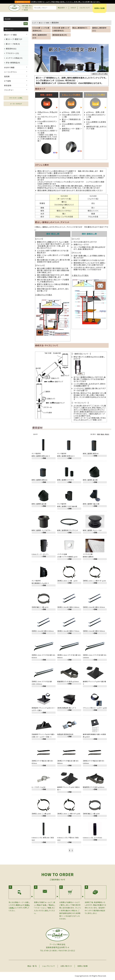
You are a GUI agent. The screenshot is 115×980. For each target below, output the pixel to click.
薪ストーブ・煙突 (10, 35)
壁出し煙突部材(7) (80, 28)
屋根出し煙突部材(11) (99, 29)
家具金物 (8, 85)
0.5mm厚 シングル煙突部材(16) (41, 29)
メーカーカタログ (16, 104)
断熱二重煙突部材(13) (40, 36)
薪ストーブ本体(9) (13, 44)
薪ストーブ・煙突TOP (14, 39)
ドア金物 (8, 81)
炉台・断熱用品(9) (13, 63)
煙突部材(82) (11, 49)
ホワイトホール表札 (16, 98)
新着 (98, 434)
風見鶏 (7, 76)
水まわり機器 (9, 67)
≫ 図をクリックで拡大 (44, 295)
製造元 (107, 434)
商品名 (103, 434)
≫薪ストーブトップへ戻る (100, 74)
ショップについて (85, 8)
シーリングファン (11, 72)
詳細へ (64, 340)
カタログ (73, 8)
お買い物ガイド (66, 966)
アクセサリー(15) (12, 53)
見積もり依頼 (99, 8)
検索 (26, 24)
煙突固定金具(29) (60, 35)
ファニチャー (9, 90)
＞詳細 (44, 458)
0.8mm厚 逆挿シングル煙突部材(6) (61, 29)
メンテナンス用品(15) (14, 58)
